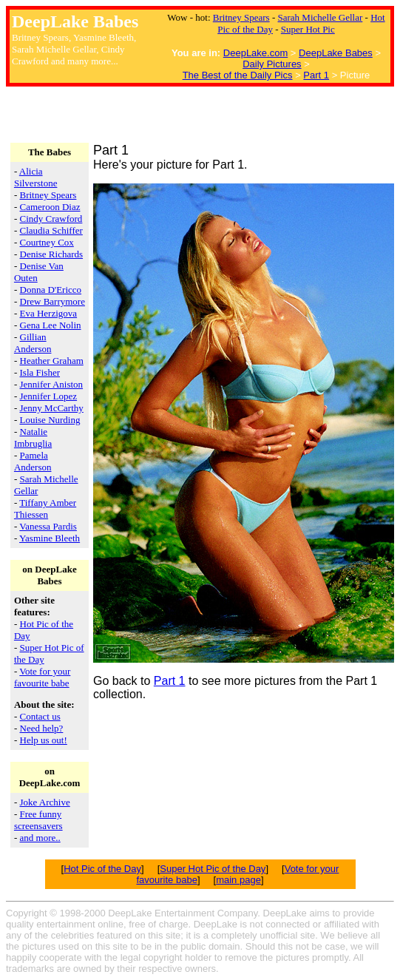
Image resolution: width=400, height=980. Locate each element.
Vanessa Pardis (48, 526)
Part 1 (316, 75)
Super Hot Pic (308, 29)
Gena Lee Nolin (51, 325)
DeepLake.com (255, 53)
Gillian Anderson (33, 343)
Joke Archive (45, 802)
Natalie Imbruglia (33, 437)
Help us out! (44, 740)
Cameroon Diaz (50, 207)
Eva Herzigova (49, 313)
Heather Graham (52, 361)
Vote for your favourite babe (42, 677)
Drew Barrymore (52, 301)
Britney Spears (241, 17)
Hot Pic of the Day (102, 869)
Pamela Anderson (33, 461)
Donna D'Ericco (51, 290)
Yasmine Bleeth (50, 538)
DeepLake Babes (336, 53)
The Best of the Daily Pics (238, 75)
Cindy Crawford (51, 219)
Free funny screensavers (38, 820)
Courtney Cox (47, 242)
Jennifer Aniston (52, 384)
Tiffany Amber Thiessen (45, 508)
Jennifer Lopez (49, 396)
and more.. (40, 838)
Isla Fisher (40, 372)
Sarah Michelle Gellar (321, 17)
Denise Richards (52, 254)
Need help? (42, 728)
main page (238, 880)
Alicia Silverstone (36, 177)
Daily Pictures (272, 64)
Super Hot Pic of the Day (213, 869)
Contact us (40, 716)
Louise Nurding (50, 420)
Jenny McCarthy (52, 408)
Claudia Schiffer (51, 230)
